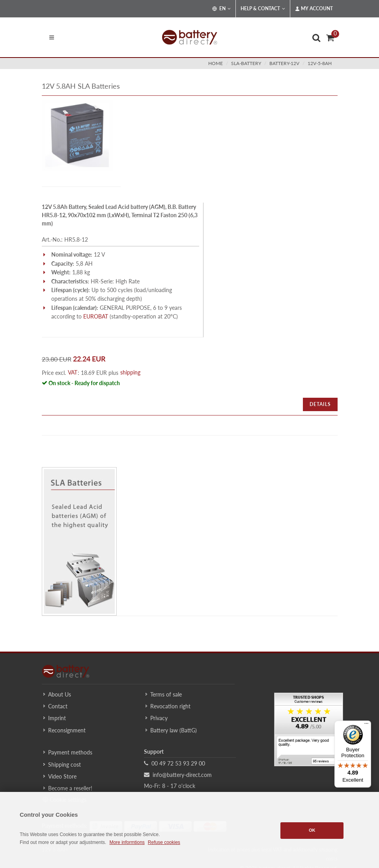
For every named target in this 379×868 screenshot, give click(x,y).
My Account (314, 9)
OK (312, 830)
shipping (130, 372)
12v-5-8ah (320, 63)
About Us (60, 694)
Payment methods (70, 752)
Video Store (62, 776)
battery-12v (284, 63)
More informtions (127, 842)
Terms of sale (166, 694)
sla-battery (246, 63)
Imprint (57, 718)
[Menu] (366, 725)
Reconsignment (67, 730)
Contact (58, 706)
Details (320, 404)
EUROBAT (96, 316)
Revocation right (170, 706)
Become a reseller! (70, 788)
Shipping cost (64, 765)
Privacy (159, 718)
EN (221, 9)
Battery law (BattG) (174, 730)
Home (216, 63)
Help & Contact (263, 9)
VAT (73, 372)
